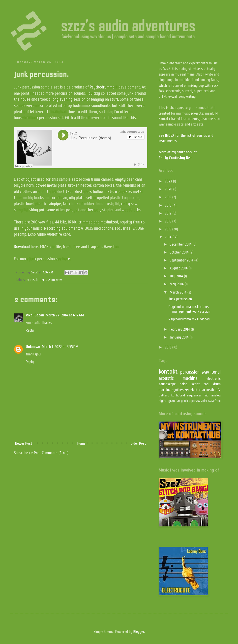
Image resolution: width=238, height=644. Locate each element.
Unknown (33, 347)
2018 (169, 205)
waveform (214, 401)
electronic (214, 379)
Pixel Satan (35, 315)
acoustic (32, 280)
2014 (169, 237)
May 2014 (177, 284)
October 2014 (180, 252)
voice (204, 401)
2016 (169, 221)
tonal (216, 372)
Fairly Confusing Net (175, 158)
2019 (169, 197)
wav (59, 280)
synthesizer (180, 390)
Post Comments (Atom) (51, 453)
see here (63, 259)
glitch (185, 401)
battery (164, 395)
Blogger (139, 632)
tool (206, 384)
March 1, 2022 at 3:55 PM (60, 347)
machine (190, 378)
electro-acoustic (202, 390)
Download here (26, 247)
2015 (169, 229)
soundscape (167, 384)
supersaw (194, 401)
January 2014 (180, 337)
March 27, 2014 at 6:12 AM (65, 315)
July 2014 (177, 276)
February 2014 (180, 329)
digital (163, 401)
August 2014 (179, 268)
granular (174, 401)
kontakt (168, 372)
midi (207, 395)
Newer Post (24, 443)
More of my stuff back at (178, 152)
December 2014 (181, 244)
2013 (169, 347)
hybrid (180, 395)
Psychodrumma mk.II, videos (189, 319)
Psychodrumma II (104, 87)
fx (173, 395)
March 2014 (178, 292)
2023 (169, 181)
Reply (30, 330)
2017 (169, 213)
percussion (47, 280)
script (196, 384)
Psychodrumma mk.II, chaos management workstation (189, 309)
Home (81, 443)
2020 (169, 189)
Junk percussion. (181, 299)
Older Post (138, 443)
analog (216, 395)
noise (184, 384)
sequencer (194, 395)
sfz (218, 390)
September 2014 (182, 260)
